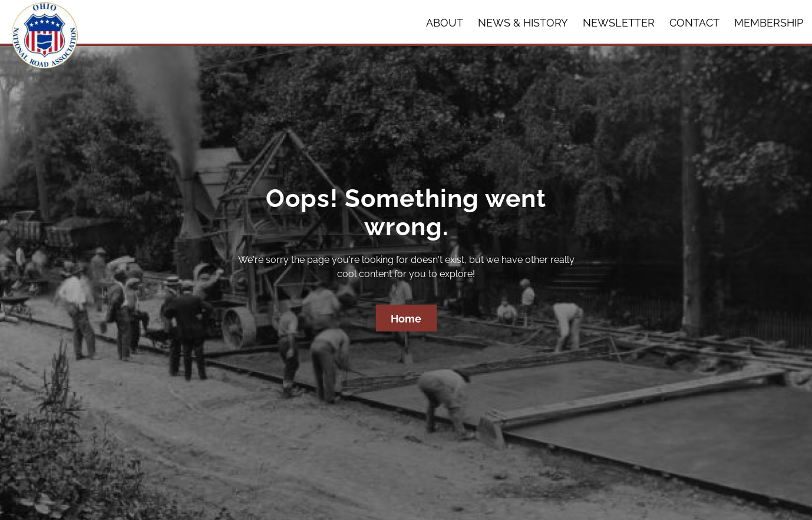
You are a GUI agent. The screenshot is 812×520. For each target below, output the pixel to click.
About (445, 23)
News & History (523, 23)
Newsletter (619, 23)
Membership (769, 23)
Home (406, 319)
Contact (694, 23)
